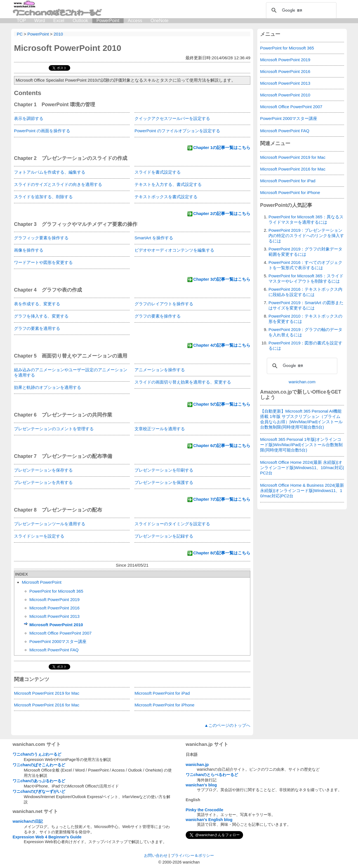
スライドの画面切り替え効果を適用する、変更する (183, 382)
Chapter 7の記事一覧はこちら (222, 499)
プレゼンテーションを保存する (43, 470)
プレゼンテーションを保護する (164, 482)
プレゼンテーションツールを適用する (50, 524)
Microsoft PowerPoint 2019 (54, 599)
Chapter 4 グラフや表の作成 (48, 290)
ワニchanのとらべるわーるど (212, 775)
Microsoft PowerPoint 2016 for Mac (47, 705)
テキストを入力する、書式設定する (168, 184)
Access (135, 21)
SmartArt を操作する (154, 238)
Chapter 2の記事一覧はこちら (222, 213)
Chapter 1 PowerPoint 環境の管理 (55, 105)
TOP (21, 21)
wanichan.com (302, 382)
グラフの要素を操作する (158, 316)
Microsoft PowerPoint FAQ (54, 650)
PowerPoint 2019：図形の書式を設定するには (305, 346)
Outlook (80, 21)
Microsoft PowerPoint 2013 (54, 616)
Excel (59, 21)
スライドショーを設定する (39, 536)
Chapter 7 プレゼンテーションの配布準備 (63, 456)
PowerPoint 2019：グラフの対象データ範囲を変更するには (305, 252)
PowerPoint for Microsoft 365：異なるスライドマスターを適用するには (306, 219)
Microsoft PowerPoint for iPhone (164, 705)
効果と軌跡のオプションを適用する (48, 387)
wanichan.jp (197, 765)
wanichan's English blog (209, 820)
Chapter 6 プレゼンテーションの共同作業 (63, 415)
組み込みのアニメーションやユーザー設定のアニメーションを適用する (71, 372)
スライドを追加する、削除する (43, 197)
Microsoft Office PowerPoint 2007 (60, 633)
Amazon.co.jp (276, 392)
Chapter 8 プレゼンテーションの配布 (58, 510)
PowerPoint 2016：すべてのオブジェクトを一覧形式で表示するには (305, 265)
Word (40, 21)
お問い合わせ (156, 855)
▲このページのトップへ (227, 725)
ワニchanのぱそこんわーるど (39, 765)
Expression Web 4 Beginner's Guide (47, 837)
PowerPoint (108, 21)
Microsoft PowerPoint (42, 582)
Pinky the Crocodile (204, 810)
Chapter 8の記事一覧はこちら (222, 553)
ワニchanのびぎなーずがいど (39, 791)
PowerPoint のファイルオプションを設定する (177, 131)
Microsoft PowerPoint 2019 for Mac (47, 693)
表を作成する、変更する (37, 304)
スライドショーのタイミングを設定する (172, 524)
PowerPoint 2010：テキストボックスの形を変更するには (305, 319)
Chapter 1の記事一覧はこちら (222, 147)
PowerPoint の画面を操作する (42, 131)
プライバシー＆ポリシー (192, 855)
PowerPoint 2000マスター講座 (58, 641)
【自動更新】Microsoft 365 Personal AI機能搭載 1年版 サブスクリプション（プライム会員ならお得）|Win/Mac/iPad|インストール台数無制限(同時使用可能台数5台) (301, 419)
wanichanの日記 (28, 821)
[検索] (300, 10)
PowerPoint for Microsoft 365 (56, 591)
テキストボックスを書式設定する (166, 197)
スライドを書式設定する (158, 172)
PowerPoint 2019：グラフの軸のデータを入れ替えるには (305, 332)
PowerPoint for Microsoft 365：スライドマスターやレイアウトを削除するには (306, 278)
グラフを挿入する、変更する (41, 316)
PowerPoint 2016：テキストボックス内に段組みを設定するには (305, 292)
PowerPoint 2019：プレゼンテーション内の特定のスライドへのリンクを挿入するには (306, 236)
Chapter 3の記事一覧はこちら (222, 279)
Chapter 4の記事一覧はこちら (222, 345)
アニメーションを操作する (160, 370)
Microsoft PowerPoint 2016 (54, 608)
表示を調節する (29, 118)
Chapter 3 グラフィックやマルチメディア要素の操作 (76, 224)
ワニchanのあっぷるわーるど (39, 781)
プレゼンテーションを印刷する (164, 470)
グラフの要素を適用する (37, 328)
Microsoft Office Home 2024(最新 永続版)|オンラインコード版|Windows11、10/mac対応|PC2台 (302, 468)
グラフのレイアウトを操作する (164, 304)
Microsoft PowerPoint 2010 (68, 48)
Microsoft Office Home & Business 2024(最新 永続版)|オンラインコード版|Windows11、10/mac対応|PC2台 (302, 490)
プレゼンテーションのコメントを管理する (54, 429)
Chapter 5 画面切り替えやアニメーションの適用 (71, 356)
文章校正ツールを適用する (160, 429)
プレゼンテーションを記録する (164, 536)
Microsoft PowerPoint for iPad (162, 693)
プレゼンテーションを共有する (43, 482)
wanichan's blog (201, 785)
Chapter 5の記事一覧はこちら (222, 404)
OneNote (159, 21)
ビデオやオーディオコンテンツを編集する (174, 250)
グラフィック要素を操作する (41, 238)
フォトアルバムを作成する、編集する (50, 172)
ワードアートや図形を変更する (43, 262)
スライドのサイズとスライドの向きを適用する (58, 184)
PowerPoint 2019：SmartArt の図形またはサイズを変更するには (306, 305)
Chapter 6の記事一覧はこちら (222, 445)
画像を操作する (29, 250)
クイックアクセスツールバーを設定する (172, 118)
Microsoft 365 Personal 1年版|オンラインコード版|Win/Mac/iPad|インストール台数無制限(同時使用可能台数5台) (301, 445)
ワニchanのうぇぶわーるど (37, 754)
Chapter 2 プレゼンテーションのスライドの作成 (71, 158)
